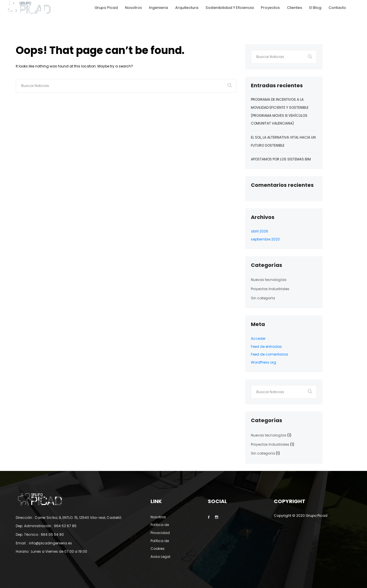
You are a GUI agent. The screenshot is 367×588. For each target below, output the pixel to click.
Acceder (258, 338)
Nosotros (133, 8)
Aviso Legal (160, 557)
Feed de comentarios (270, 354)
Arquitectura (187, 8)
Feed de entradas (266, 347)
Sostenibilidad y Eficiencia (230, 8)
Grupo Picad (106, 8)
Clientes (295, 8)
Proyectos (270, 8)
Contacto (337, 8)
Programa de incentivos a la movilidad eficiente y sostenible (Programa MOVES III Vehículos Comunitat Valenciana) (280, 111)
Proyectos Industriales (270, 289)
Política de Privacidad (160, 529)
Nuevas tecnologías (269, 280)
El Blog (315, 8)
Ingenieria (159, 8)
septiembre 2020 (265, 239)
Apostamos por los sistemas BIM (281, 159)
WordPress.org (263, 362)
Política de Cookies (160, 545)
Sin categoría (263, 298)
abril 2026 (259, 231)
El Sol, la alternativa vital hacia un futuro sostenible (283, 141)
